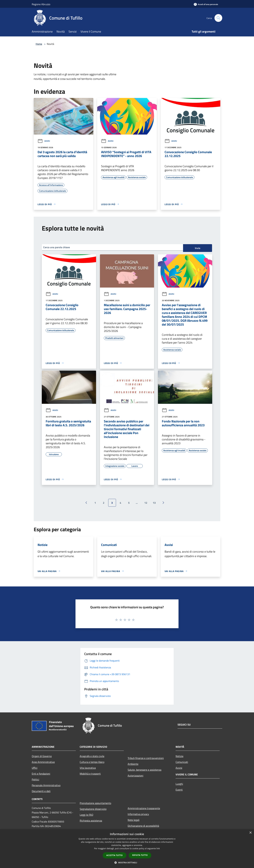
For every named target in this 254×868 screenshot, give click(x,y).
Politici (35, 779)
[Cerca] (218, 18)
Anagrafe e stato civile (92, 756)
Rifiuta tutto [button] (140, 855)
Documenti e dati (41, 791)
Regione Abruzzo (41, 4)
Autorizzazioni (136, 776)
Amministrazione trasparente (144, 808)
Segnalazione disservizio (93, 809)
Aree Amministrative (43, 762)
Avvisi (44, 141)
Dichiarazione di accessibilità (143, 826)
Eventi (179, 790)
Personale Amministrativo (46, 785)
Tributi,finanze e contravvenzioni (146, 758)
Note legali (134, 820)
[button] (127, 862)
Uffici (35, 768)
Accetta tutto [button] (115, 855)
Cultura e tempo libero (92, 762)
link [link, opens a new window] (158, 848)
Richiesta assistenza (91, 821)
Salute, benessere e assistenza (144, 770)
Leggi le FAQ (87, 815)
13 (154, 503)
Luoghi (179, 784)
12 (146, 503)
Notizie (179, 756)
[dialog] (127, 849)
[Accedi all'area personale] (206, 4)
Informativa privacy (138, 814)
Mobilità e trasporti (90, 774)
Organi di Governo (42, 756)
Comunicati (182, 762)
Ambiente (133, 764)
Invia (198, 248)
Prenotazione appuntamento (95, 803)
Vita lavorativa (88, 768)
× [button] (250, 833)
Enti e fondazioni (41, 774)
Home (39, 44)
